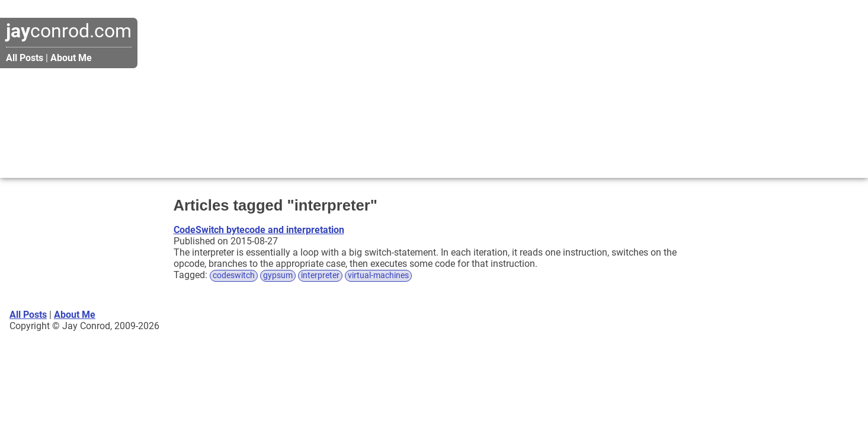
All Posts (25, 58)
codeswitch (234, 275)
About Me (71, 58)
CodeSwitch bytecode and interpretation (259, 230)
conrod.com (69, 31)
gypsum (278, 275)
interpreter (320, 275)
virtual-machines (378, 275)
